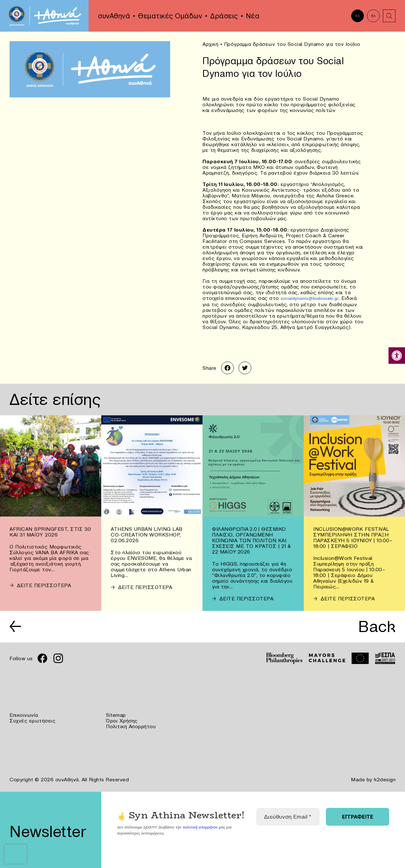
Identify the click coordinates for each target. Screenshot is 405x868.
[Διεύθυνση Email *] (288, 817)
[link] (397, 356)
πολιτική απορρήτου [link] (200, 827)
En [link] (374, 16)
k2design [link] (385, 779)
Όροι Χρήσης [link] (122, 721)
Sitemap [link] (116, 715)
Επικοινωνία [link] (24, 715)
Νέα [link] (253, 16)
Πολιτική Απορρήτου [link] (131, 726)
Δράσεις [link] (224, 16)
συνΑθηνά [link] (114, 16)
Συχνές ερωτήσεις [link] (32, 721)
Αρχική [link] (210, 44)
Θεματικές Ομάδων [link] (170, 16)
